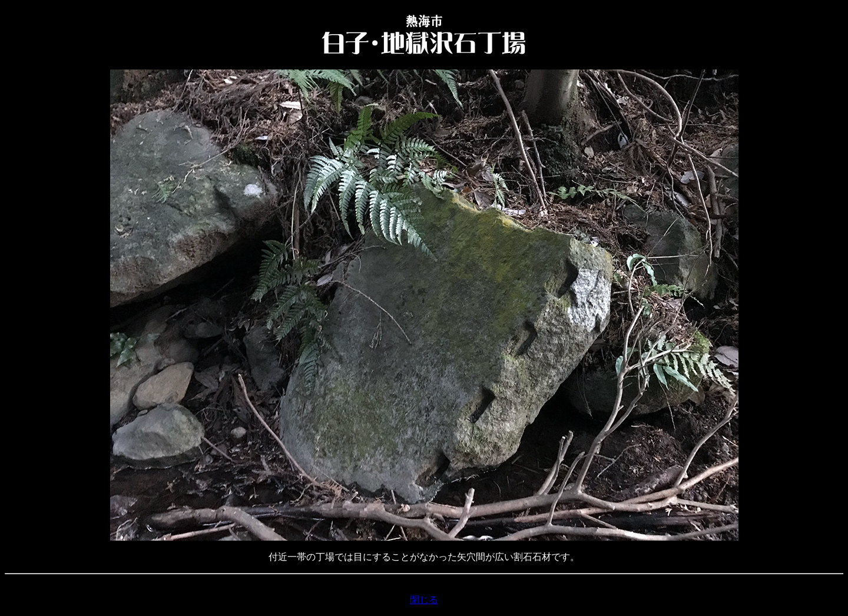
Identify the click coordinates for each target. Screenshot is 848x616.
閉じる (424, 600)
